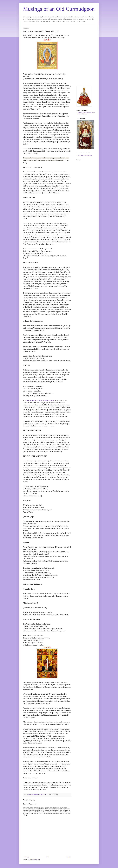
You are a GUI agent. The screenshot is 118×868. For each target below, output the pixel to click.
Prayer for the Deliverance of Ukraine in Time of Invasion (86, 113)
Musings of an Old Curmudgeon (59, 9)
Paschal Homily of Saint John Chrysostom (40, 400)
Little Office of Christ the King (85, 155)
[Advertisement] (86, 55)
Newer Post (26, 857)
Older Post (68, 857)
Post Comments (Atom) (34, 860)
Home (47, 857)
